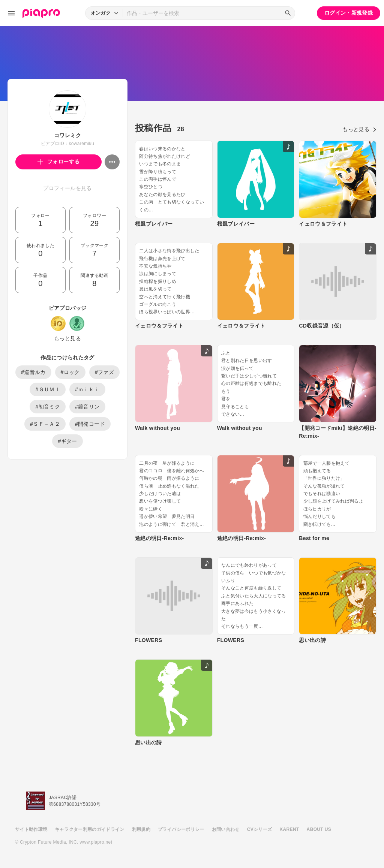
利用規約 (141, 829)
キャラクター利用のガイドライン (89, 829)
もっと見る (67, 338)
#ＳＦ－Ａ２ (45, 424)
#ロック (70, 372)
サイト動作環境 (31, 829)
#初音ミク (48, 407)
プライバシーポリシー (181, 829)
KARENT (289, 829)
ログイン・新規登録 (349, 13)
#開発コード (90, 424)
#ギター (67, 441)
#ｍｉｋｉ (87, 389)
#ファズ (104, 372)
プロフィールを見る (67, 188)
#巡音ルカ (33, 372)
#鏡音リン (87, 407)
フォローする (59, 162)
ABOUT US (319, 829)
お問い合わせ (226, 829)
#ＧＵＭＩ (48, 389)
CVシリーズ (260, 829)
